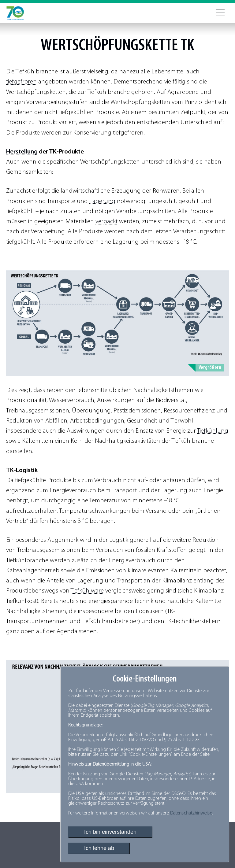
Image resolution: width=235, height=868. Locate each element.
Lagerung (102, 201)
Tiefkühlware (87, 591)
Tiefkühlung (213, 431)
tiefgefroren (21, 82)
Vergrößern (210, 368)
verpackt (106, 222)
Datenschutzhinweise (191, 813)
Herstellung (22, 152)
